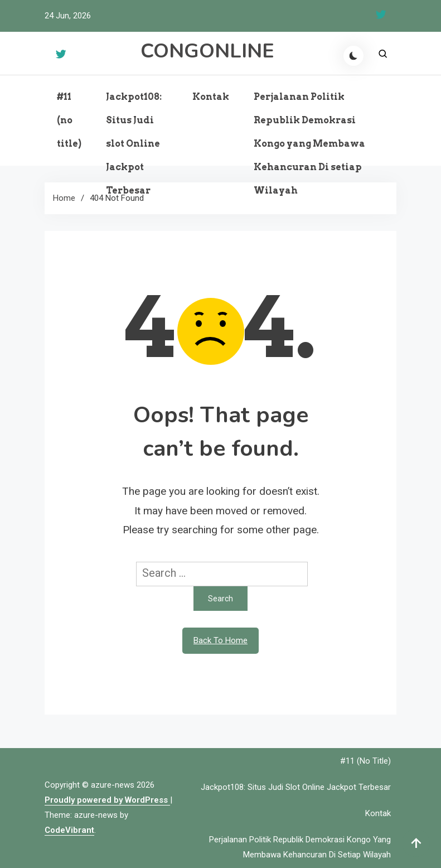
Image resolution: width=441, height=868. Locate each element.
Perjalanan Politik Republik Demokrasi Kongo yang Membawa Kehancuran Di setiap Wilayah (309, 144)
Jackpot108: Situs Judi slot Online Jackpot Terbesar (134, 144)
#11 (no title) (69, 120)
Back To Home (220, 640)
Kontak (211, 97)
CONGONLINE (207, 51)
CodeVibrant (69, 830)
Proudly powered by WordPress (107, 800)
